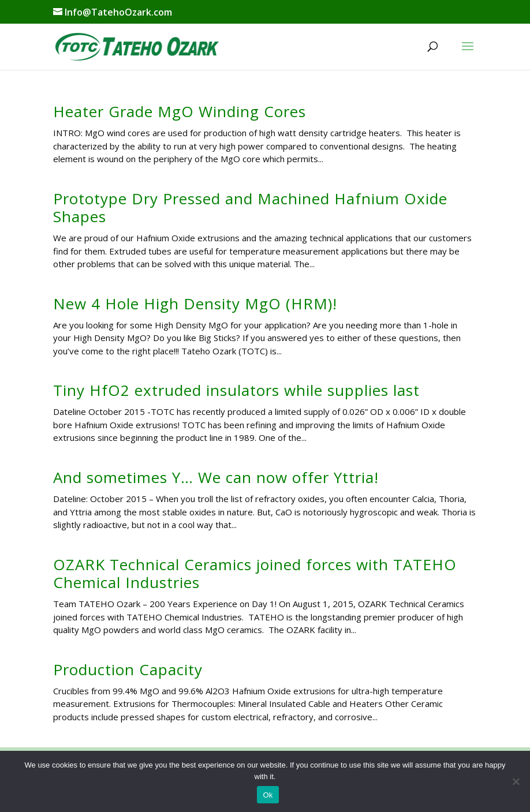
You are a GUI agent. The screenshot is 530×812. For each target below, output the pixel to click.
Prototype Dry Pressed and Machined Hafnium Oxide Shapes (250, 207)
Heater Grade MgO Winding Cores (180, 111)
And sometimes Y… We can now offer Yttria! (216, 477)
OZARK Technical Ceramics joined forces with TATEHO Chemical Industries (255, 573)
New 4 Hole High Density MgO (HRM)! (195, 304)
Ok (268, 795)
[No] (516, 781)
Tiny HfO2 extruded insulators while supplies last (236, 390)
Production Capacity (128, 669)
